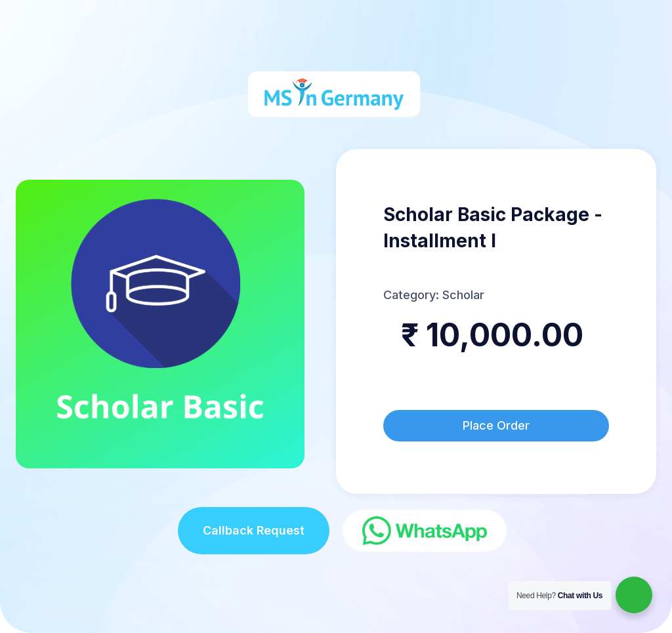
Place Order (496, 425)
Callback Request (254, 530)
